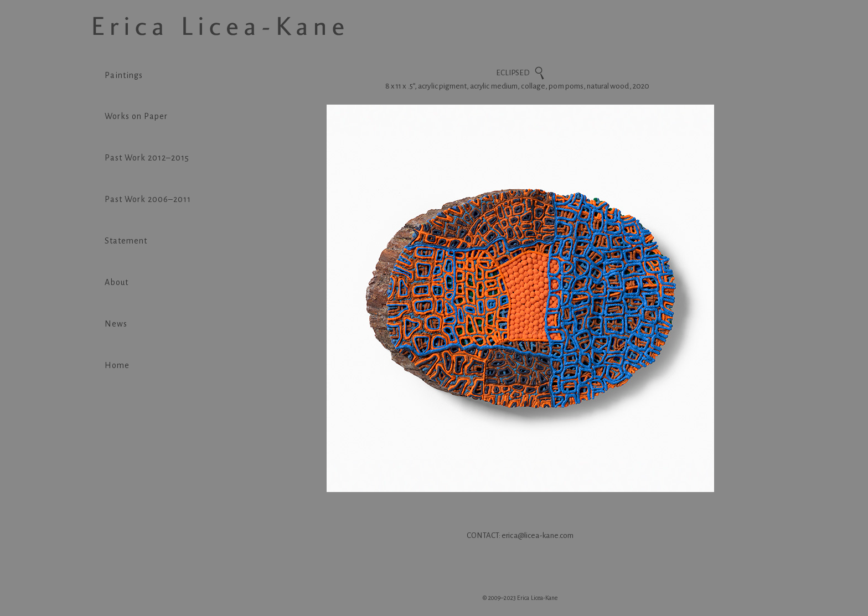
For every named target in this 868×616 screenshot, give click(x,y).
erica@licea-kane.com (538, 535)
